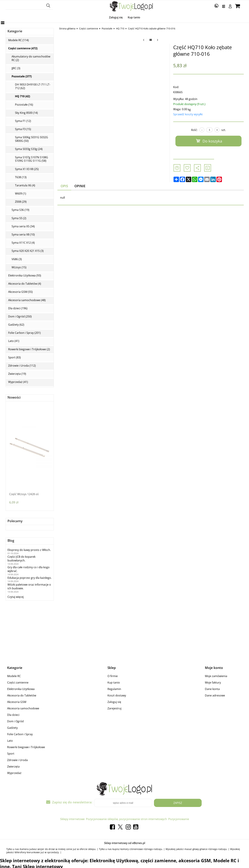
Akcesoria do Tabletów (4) (25, 284)
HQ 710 (120, 28)
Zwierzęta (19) (17, 374)
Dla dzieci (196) (18, 308)
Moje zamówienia (216, 676)
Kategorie (15, 31)
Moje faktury (213, 682)
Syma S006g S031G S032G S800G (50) (32, 139)
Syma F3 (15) (23, 129)
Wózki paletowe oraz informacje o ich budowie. (29, 586)
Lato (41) (14, 341)
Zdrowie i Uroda (17, 760)
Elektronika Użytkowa (21, 689)
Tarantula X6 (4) (25, 185)
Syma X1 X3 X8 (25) (27, 169)
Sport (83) (14, 357)
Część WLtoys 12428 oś (24, 494)
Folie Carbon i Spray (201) (24, 333)
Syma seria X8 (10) (23, 235)
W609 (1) (21, 194)
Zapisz (178, 803)
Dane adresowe (215, 695)
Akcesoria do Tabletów (22, 695)
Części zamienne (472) (23, 48)
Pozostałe (107, 28)
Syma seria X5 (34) (23, 226)
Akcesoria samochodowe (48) (27, 300)
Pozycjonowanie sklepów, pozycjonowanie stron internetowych (126, 819)
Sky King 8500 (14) (26, 113)
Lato (10, 741)
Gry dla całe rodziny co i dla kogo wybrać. (29, 569)
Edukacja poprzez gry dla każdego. (30, 578)
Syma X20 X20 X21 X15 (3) (28, 251)
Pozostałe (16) (24, 105)
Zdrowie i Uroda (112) (22, 366)
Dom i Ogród (15, 721)
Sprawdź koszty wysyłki (188, 114)
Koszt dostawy (117, 695)
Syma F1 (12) (23, 121)
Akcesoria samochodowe (23, 708)
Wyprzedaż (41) (18, 382)
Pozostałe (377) (22, 76)
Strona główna (67, 28)
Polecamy (15, 521)
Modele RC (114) (18, 40)
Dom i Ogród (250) (20, 317)
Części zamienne (89, 28)
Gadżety (12, 728)
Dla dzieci (13, 715)
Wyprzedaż (14, 773)
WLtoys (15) (19, 267)
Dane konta (212, 689)
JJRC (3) (16, 68)
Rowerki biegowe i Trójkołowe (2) (29, 349)
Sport (11, 754)
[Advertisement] (151, 246)
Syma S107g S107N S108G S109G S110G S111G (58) (32, 159)
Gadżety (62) (16, 325)
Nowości (14, 397)
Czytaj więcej (16, 597)
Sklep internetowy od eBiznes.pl (125, 843)
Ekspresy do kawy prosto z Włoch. (29, 550)
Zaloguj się (116, 17)
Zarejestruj (114, 708)
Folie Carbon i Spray (20, 734)
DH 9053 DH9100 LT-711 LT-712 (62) (33, 86)
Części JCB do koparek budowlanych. (21, 559)
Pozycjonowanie (179, 819)
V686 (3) (17, 259)
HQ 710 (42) (22, 96)
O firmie (113, 676)
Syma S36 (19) (20, 210)
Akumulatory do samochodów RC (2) (31, 58)
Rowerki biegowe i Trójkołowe (26, 747)
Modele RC (14, 676)
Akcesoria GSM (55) (20, 292)
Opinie (80, 186)
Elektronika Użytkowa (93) (25, 276)
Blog (11, 541)
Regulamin (114, 689)
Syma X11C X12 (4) (23, 243)
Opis (64, 186)
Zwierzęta (13, 766)
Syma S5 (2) (19, 218)
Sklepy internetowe (72, 819)
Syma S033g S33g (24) (29, 149)
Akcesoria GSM (17, 702)
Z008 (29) (21, 202)
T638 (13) (21, 177)
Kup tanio (134, 17)
